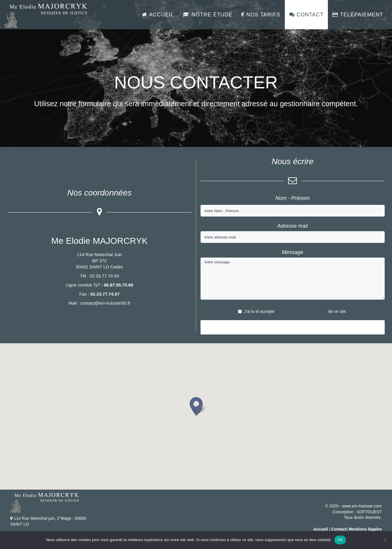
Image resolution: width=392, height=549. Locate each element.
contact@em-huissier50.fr (105, 303)
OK (340, 540)
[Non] (385, 540)
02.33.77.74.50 (104, 276)
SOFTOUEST (369, 512)
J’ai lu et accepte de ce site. (292, 311)
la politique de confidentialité (302, 311)
